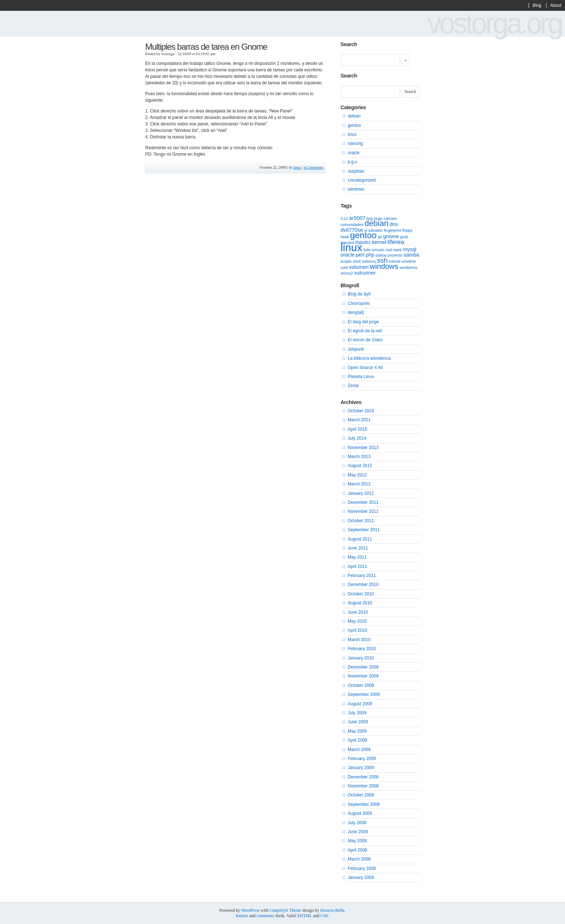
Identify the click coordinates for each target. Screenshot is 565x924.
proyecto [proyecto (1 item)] (395, 255)
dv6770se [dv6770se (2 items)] (352, 230)
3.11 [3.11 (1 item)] (344, 218)
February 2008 (362, 869)
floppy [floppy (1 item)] (407, 230)
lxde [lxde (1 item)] (367, 250)
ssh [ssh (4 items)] (382, 260)
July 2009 (357, 713)
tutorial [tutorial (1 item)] (395, 261)
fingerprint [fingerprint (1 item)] (393, 230)
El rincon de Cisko (365, 340)
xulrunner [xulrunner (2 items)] (365, 273)
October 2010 (361, 594)
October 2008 (361, 795)
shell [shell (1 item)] (357, 261)
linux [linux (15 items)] (351, 247)
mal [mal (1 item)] (389, 250)
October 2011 (361, 521)
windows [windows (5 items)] (384, 266)
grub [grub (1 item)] (404, 237)
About (556, 5)
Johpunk (356, 349)
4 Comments (313, 167)
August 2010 (360, 603)
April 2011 (357, 567)
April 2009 (357, 740)
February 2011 (362, 576)
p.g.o (353, 162)
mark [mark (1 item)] (397, 250)
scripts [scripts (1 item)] (346, 261)
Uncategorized (362, 180)
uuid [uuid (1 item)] (344, 267)
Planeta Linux (361, 377)
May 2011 (357, 557)
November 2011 (363, 511)
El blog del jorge (363, 322)
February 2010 (362, 649)
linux (297, 167)
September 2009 (364, 694)
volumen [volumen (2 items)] (359, 267)
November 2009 (363, 676)
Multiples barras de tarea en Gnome (206, 47)
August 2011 (360, 539)
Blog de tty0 (359, 294)
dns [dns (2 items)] (394, 224)
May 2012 (357, 475)
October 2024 (361, 411)
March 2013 (359, 457)
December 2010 (363, 585)
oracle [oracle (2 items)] (348, 255)
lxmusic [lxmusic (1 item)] (378, 250)
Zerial (353, 386)
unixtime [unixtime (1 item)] (409, 261)
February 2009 (362, 759)
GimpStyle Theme (285, 910)
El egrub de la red (365, 331)
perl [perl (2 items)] (360, 255)
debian (354, 116)
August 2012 (360, 466)
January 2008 (361, 878)
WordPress (250, 910)
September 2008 (364, 804)
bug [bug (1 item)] (370, 218)
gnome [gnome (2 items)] (391, 236)
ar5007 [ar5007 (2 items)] (357, 218)
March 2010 (359, 640)
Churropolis (359, 303)
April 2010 (357, 630)
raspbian (356, 171)
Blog (537, 5)
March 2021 (359, 420)
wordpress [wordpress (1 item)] (408, 267)
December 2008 (363, 777)
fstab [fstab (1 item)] (345, 237)
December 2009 (363, 667)
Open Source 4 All (365, 368)
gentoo (354, 125)
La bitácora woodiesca (369, 358)
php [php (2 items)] (370, 255)
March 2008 (359, 859)
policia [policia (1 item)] (381, 255)
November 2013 (363, 448)
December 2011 (363, 502)
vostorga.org (494, 23)
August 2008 (360, 813)
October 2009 (361, 685)
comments (265, 916)
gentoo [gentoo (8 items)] (363, 235)
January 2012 (361, 493)
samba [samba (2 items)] (411, 255)
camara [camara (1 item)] (390, 218)
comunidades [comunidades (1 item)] (352, 225)
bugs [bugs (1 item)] (378, 218)
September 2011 (364, 530)
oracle (354, 153)
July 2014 (357, 438)
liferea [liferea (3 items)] (396, 242)
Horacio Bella (332, 910)
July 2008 (357, 823)
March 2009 (359, 750)
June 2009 (358, 722)
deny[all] (356, 312)
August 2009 (360, 704)
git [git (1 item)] (380, 237)
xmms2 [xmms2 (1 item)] (347, 273)
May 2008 (357, 841)
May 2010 (357, 621)
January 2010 (361, 658)
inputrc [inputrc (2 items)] (363, 242)
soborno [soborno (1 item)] (369, 261)
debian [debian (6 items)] (377, 223)
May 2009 (357, 731)
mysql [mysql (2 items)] (410, 249)
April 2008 (357, 850)
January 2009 (361, 768)
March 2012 (359, 484)
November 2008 (363, 786)
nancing (355, 143)
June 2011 (358, 548)
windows (356, 189)
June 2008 (358, 832)
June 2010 (358, 612)
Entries (242, 916)
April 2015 (357, 429)
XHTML (304, 916)
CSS (324, 916)
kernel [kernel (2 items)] (379, 242)
